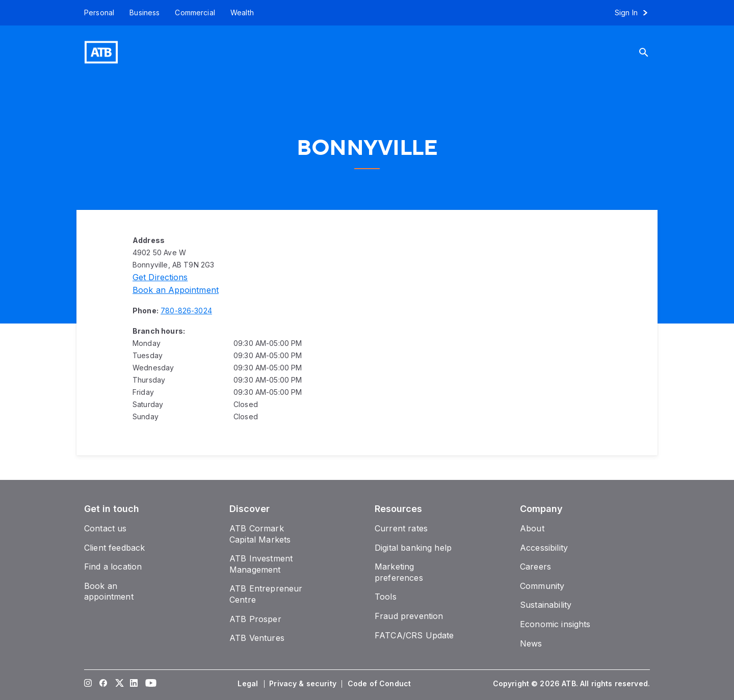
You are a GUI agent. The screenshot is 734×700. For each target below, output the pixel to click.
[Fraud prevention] (409, 616)
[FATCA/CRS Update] (414, 635)
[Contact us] (106, 528)
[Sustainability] (546, 605)
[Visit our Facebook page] (103, 684)
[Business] (145, 13)
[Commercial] (195, 13)
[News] (531, 643)
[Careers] (535, 567)
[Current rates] (401, 528)
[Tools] (386, 597)
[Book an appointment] (176, 290)
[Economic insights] (555, 624)
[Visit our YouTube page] (149, 684)
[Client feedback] (114, 548)
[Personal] (95, 13)
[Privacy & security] (304, 684)
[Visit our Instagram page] (88, 684)
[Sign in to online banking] (636, 13)
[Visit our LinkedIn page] (134, 684)
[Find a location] (113, 567)
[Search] (651, 52)
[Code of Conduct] (380, 684)
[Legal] (249, 684)
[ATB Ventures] (257, 638)
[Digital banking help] (413, 548)
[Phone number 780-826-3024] (186, 311)
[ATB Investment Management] (261, 564)
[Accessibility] (544, 548)
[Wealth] (242, 13)
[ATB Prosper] (255, 619)
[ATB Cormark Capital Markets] (260, 534)
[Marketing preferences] (399, 572)
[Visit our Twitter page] (119, 684)
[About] (532, 528)
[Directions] (160, 277)
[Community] (542, 586)
